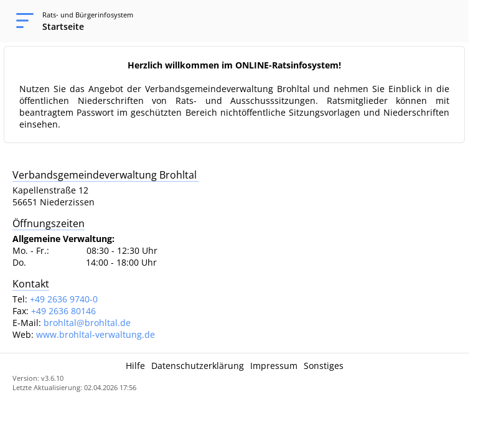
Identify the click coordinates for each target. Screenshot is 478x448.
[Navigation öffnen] (21, 21)
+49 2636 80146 (63, 311)
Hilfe (135, 366)
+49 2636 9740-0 (64, 299)
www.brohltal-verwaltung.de (96, 334)
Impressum (274, 366)
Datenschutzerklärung (198, 366)
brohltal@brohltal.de (87, 323)
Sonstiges (324, 366)
